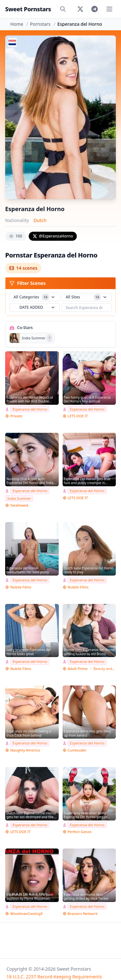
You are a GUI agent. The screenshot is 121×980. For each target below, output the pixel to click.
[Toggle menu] (109, 9)
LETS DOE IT (78, 416)
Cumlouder (77, 750)
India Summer (19, 498)
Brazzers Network (83, 913)
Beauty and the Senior (105, 669)
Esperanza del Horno (30, 409)
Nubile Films (21, 587)
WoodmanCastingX (26, 913)
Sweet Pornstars (28, 9)
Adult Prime (78, 669)
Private (16, 416)
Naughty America (25, 750)
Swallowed (19, 505)
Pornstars (40, 24)
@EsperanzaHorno (53, 236)
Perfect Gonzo (80, 832)
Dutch (40, 220)
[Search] (63, 9)
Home (17, 24)
